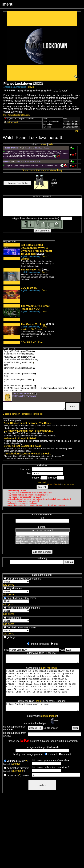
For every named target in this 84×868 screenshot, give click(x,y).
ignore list (38, 414)
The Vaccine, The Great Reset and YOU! (35, 307)
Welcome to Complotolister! (20, 438)
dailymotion (18, 779)
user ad (42, 482)
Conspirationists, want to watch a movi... (27, 454)
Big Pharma (36, 329)
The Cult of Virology (33, 324)
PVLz (21, 148)
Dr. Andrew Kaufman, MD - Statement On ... (29, 431)
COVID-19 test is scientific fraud (22, 446)
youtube (16, 772)
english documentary (30, 256)
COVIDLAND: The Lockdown (32, 344)
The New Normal (31, 269)
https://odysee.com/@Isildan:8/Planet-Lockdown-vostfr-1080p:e (32, 165)
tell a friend (11, 122)
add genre (9, 585)
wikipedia (53, 669)
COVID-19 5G (29, 288)
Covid (31, 87)
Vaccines (25, 259)
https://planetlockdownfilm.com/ (17, 115)
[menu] (8, 4)
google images (49, 724)
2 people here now (12, 414)
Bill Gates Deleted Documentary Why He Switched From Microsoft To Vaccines (36, 249)
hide (51, 144)
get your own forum (67, 484)
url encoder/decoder (53, 484)
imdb (43, 669)
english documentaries (15, 87)
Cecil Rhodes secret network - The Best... (28, 423)
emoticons (27, 414)
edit (76, 131)
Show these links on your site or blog (42, 170)
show (44, 144)
